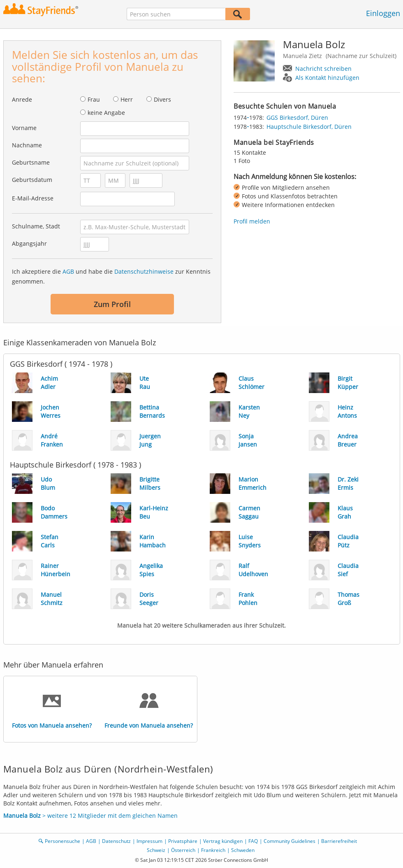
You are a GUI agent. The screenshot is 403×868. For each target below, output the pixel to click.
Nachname (27, 145)
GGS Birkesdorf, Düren (297, 118)
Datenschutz (116, 841)
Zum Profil (112, 304)
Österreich (183, 850)
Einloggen (383, 13)
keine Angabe (106, 113)
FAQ (253, 841)
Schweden (243, 850)
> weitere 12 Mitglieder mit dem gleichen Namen (90, 816)
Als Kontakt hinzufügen (327, 78)
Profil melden (252, 221)
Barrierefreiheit (339, 841)
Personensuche (63, 841)
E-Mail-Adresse (33, 198)
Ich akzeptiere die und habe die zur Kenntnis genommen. (111, 276)
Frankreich (213, 850)
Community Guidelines (290, 841)
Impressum (149, 841)
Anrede (22, 99)
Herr (127, 99)
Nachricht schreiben (323, 69)
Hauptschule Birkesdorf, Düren (309, 127)
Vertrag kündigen (223, 841)
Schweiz (156, 850)
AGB (68, 271)
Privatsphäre (183, 841)
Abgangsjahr (29, 243)
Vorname (24, 128)
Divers (162, 99)
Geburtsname (31, 162)
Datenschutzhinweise (144, 271)
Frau (94, 99)
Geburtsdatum (32, 180)
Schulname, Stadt (36, 226)
